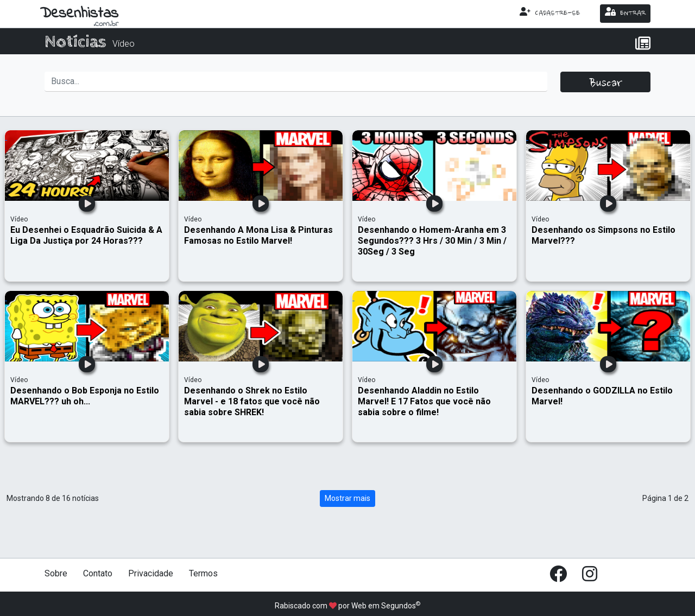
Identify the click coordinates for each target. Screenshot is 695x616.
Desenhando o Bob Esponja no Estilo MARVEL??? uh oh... (85, 396)
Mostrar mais (347, 498)
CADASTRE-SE (550, 12)
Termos (203, 573)
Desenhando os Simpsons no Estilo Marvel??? (604, 235)
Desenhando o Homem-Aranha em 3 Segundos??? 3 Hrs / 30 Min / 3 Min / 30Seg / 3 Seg (432, 241)
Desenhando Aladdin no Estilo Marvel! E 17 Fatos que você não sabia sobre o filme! (424, 401)
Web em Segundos (384, 606)
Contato (98, 573)
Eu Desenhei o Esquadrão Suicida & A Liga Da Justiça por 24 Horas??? (86, 235)
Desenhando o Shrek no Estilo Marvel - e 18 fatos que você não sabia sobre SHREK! (252, 401)
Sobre (56, 573)
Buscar (606, 84)
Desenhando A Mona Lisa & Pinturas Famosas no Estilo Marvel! (258, 235)
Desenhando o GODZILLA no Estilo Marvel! (602, 396)
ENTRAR (625, 12)
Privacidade (151, 573)
